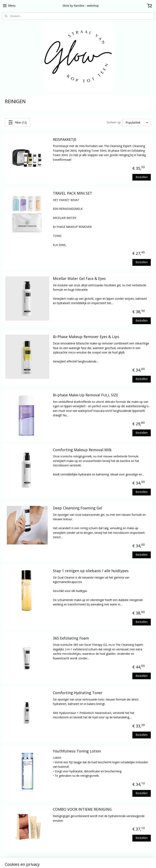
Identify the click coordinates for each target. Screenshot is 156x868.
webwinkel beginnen (94, 861)
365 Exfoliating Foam (71, 638)
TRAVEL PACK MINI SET (72, 193)
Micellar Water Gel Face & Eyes (79, 279)
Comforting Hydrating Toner (78, 693)
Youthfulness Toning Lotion (77, 751)
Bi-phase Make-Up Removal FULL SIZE (86, 395)
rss (79, 861)
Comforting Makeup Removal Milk (82, 450)
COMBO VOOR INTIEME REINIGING (82, 809)
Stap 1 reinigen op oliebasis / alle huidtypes (91, 571)
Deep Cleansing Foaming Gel (77, 508)
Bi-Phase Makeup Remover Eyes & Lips (86, 337)
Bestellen (142, 177)
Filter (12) (18, 122)
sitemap (71, 861)
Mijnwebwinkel (129, 861)
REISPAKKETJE (65, 140)
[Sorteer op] (137, 123)
